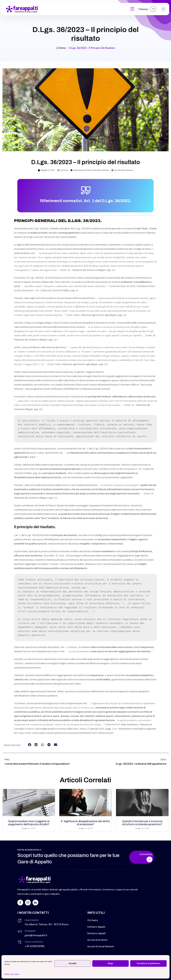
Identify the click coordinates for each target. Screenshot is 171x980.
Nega (111, 963)
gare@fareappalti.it (36, 935)
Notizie (106, 170)
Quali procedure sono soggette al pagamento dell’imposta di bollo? (29, 823)
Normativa (98, 170)
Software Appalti (96, 927)
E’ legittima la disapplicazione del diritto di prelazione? (85, 823)
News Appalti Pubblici (83, 170)
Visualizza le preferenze (148, 963)
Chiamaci (147, 9)
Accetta (73, 963)
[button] (30, 745)
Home (61, 48)
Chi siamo (93, 920)
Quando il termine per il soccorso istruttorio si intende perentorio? (142, 823)
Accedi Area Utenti (97, 940)
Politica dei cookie (12, 974)
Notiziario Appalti (97, 933)
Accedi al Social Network (101, 946)
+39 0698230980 (35, 946)
